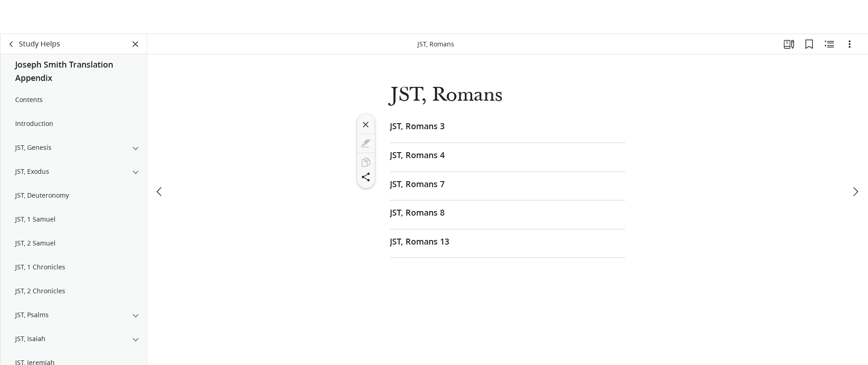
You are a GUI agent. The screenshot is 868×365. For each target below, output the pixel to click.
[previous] (160, 192)
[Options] (850, 44)
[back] (11, 44)
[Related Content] (829, 44)
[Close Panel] (136, 44)
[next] (855, 192)
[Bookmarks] (809, 44)
